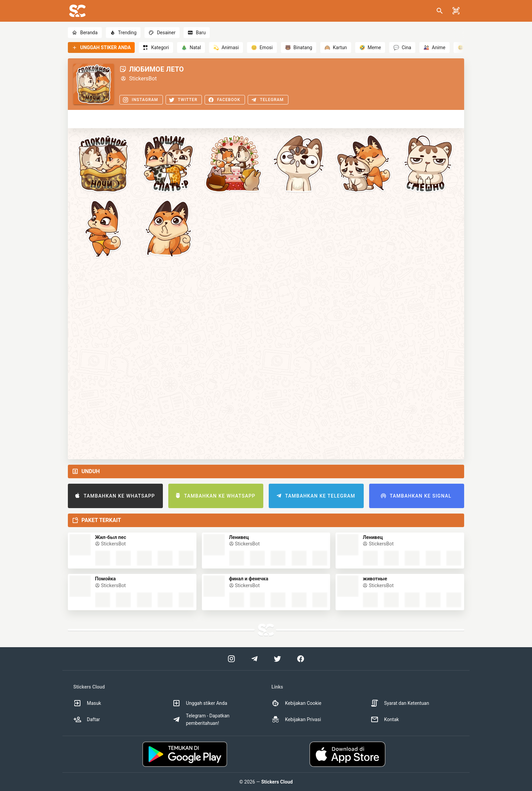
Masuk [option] (87, 703)
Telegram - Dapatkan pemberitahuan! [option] (201, 719)
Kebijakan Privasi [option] (296, 719)
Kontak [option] (385, 719)
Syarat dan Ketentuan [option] (400, 703)
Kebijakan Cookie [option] (296, 703)
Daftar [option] (87, 719)
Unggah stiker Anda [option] (200, 703)
